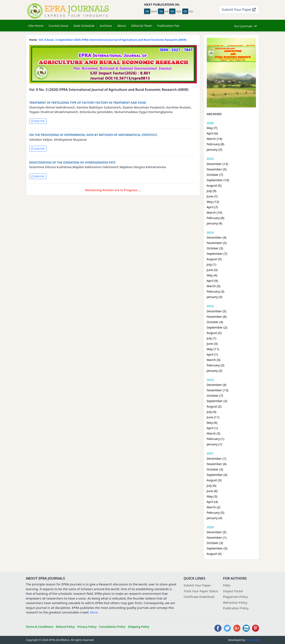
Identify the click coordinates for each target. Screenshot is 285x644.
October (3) (215, 248)
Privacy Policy (87, 627)
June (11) (213, 417)
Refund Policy (65, 627)
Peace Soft (253, 640)
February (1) (216, 439)
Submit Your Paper (239, 9)
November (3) (217, 243)
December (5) (217, 311)
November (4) (217, 464)
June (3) (212, 270)
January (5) (215, 149)
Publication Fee (168, 26)
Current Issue (58, 26)
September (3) (217, 401)
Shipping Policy (139, 627)
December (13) (217, 164)
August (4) (214, 554)
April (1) (212, 354)
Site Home (36, 26)
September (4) (217, 475)
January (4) (215, 223)
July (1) (212, 264)
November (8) (217, 316)
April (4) (212, 502)
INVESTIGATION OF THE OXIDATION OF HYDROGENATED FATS (72, 162)
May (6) (212, 422)
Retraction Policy (235, 602)
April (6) (212, 133)
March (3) (214, 360)
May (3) (212, 496)
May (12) (213, 202)
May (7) (212, 128)
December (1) (217, 458)
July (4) (212, 412)
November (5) (217, 169)
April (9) (212, 281)
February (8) (216, 144)
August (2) (214, 333)
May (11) (213, 349)
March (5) (214, 286)
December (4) (217, 237)
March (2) (214, 507)
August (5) (214, 185)
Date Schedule (84, 26)
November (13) (218, 390)
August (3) (214, 480)
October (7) (215, 175)
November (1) (217, 537)
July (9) (212, 191)
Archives (106, 26)
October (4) (215, 322)
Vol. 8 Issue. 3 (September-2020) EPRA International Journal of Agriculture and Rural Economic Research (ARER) (113, 40)
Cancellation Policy (112, 627)
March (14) (214, 139)
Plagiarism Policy (235, 597)
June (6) (212, 491)
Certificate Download (199, 597)
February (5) (216, 512)
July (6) (212, 485)
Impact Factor (233, 591)
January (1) (215, 444)
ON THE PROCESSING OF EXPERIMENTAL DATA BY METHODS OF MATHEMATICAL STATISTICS (93, 135)
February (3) (216, 291)
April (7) (212, 207)
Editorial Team (142, 26)
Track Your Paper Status (201, 591)
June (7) (212, 196)
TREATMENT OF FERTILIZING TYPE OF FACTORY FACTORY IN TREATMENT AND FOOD (88, 103)
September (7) (217, 254)
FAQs (227, 585)
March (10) (214, 212)
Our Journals (245, 25)
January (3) (215, 297)
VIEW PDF (38, 121)
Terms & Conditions (40, 627)
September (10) (218, 180)
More (94, 612)
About (122, 26)
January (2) (215, 371)
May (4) (212, 275)
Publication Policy (236, 608)
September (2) (217, 327)
